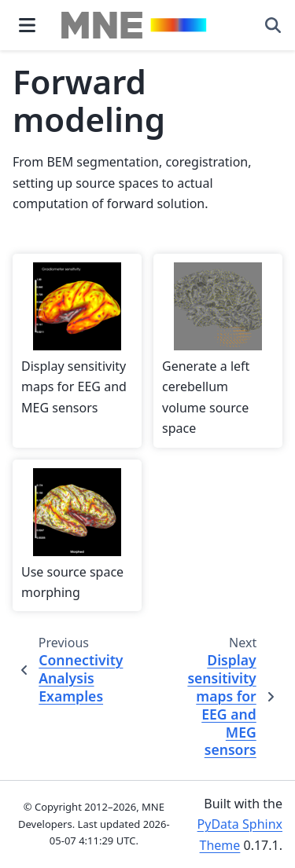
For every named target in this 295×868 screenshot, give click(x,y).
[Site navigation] (27, 25)
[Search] (273, 25)
